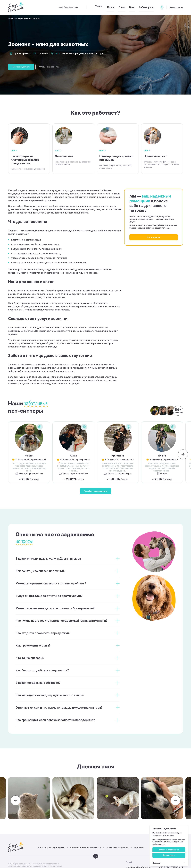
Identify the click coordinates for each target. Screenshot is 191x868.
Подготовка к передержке (51, 849)
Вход (158, 7)
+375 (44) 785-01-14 (54, 7)
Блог (124, 7)
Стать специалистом (56, 67)
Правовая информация (117, 849)
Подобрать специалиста (95, 492)
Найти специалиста (23, 67)
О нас (112, 7)
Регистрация (176, 7)
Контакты (139, 849)
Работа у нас (140, 7)
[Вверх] (96, 857)
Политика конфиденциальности (86, 849)
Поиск (100, 7)
